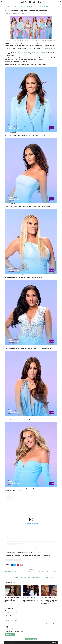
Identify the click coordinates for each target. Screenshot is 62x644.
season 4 (16, 58)
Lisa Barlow (14, 7)
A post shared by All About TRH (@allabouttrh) (31, 548)
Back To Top (55, 643)
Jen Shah (29, 48)
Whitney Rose (7, 8)
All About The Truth (31, 2)
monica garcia (17, 560)
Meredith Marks (22, 7)
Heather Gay (7, 7)
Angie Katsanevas (36, 54)
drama (55, 50)
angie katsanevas (9, 560)
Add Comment (10, 634)
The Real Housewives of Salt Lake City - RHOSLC (38, 7)
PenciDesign (11, 643)
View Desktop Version (31, 639)
